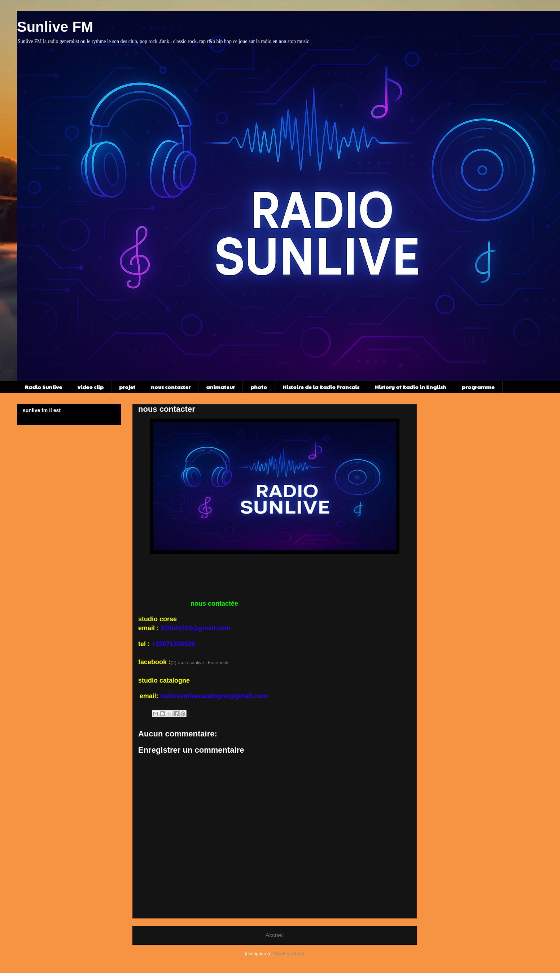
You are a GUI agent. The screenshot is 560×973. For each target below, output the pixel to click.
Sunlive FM (55, 27)
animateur (220, 387)
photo (259, 387)
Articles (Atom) (289, 954)
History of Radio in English (411, 387)
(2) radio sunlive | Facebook (200, 663)
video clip (91, 387)
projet (127, 387)
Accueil (275, 935)
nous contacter (171, 387)
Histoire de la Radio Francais (321, 387)
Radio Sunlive (43, 387)
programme (478, 387)
